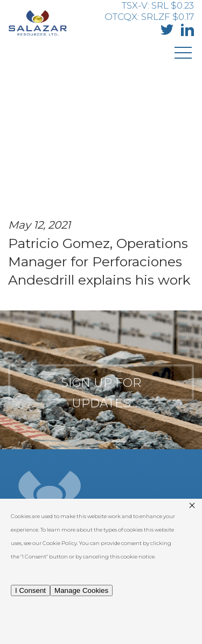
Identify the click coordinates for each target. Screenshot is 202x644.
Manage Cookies (81, 590)
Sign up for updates (101, 388)
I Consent (30, 590)
